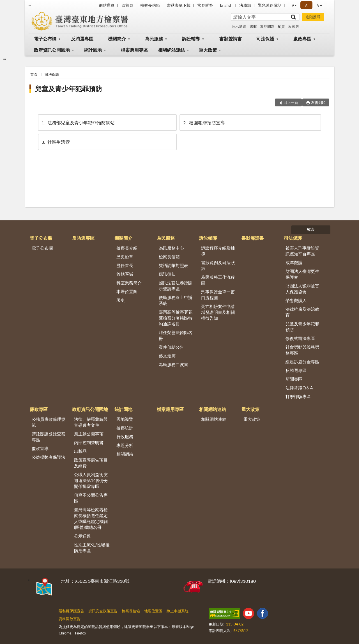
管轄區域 (125, 274)
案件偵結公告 (171, 347)
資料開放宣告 (70, 619)
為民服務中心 (171, 248)
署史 (121, 300)
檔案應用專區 (134, 50)
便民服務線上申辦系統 (176, 300)
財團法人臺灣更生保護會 (302, 274)
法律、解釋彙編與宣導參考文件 (91, 422)
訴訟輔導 (191, 39)
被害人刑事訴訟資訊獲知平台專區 (302, 251)
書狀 (253, 26)
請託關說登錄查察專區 (49, 437)
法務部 (245, 5)
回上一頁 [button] (291, 102)
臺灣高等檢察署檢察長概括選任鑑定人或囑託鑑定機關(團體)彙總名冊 (91, 518)
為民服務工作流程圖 (218, 280)
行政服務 (125, 437)
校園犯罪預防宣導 (204, 123)
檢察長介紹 (127, 248)
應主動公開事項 (89, 434)
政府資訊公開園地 (52, 50)
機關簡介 (117, 39)
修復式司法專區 (300, 338)
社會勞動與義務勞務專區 (302, 350)
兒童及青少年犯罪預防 (68, 89)
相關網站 (125, 454)
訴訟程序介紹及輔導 (218, 251)
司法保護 (265, 39)
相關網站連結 (171, 50)
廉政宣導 (40, 448)
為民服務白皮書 (173, 364)
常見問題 (267, 26)
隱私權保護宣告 (71, 611)
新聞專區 (294, 379)
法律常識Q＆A (299, 388)
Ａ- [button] (294, 5)
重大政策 (208, 50)
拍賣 (281, 26)
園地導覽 (125, 419)
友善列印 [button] (318, 102)
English (226, 5)
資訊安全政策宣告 (103, 611)
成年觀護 (294, 262)
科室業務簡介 (129, 283)
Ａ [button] (306, 5)
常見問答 (205, 5)
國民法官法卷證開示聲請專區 (176, 286)
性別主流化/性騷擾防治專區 (92, 548)
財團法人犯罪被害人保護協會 (302, 289)
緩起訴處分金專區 (302, 362)
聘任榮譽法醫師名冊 (176, 335)
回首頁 (127, 5)
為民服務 (154, 39)
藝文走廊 (167, 356)
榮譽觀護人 (296, 300)
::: (30, 4)
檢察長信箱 (150, 5)
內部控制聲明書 (89, 442)
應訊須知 (167, 274)
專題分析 (125, 445)
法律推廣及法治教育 (302, 312)
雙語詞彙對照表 (173, 265)
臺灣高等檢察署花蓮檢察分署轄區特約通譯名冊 (176, 318)
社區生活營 (55, 142)
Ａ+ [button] (319, 5)
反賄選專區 (82, 39)
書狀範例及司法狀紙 (218, 265)
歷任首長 (125, 265)
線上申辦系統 (178, 611)
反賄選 (294, 26)
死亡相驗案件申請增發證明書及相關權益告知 (218, 312)
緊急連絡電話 (270, 5)
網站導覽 (107, 5)
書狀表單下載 (179, 5)
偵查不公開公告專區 (91, 498)
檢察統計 (125, 428)
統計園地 (93, 50)
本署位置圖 (127, 291)
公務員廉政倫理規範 (49, 422)
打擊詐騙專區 (298, 396)
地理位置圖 (153, 611)
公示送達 (239, 26)
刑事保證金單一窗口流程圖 (218, 295)
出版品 (80, 451)
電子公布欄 (45, 39)
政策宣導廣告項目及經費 (91, 463)
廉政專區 (302, 39)
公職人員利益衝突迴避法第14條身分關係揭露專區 (91, 480)
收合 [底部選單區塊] (311, 229)
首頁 (34, 74)
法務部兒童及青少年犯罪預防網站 (78, 123)
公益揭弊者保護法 (49, 457)
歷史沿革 (125, 257)
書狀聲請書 (231, 39)
